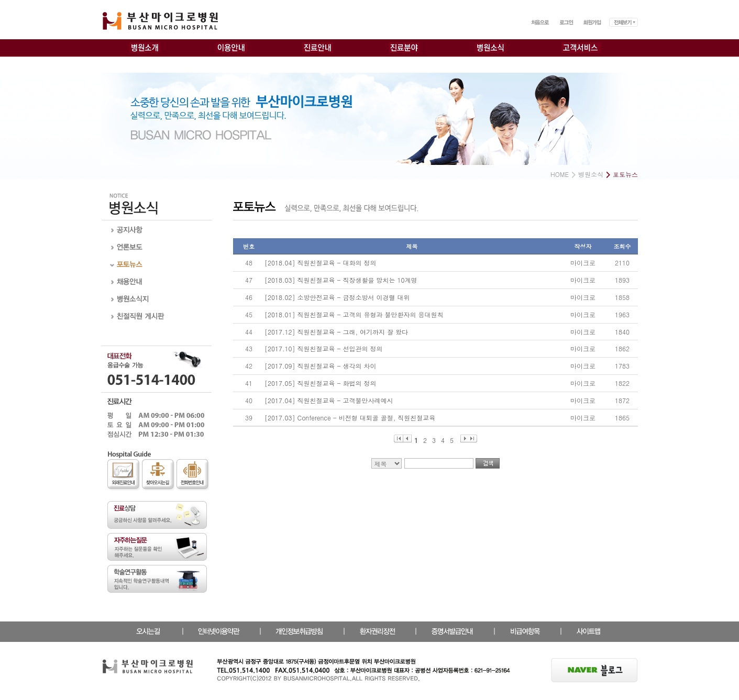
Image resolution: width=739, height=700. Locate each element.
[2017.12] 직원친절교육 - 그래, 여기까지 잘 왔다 (336, 332)
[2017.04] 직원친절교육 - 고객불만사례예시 (329, 400)
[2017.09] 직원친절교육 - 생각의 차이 (321, 366)
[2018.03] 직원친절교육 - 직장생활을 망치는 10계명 (341, 280)
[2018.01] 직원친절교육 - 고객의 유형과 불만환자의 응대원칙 (354, 314)
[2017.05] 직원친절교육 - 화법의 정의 (321, 383)
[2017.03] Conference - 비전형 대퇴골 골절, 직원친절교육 (350, 418)
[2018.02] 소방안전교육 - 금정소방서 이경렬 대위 (337, 297)
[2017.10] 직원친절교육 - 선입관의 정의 (324, 348)
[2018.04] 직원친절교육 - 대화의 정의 (321, 263)
